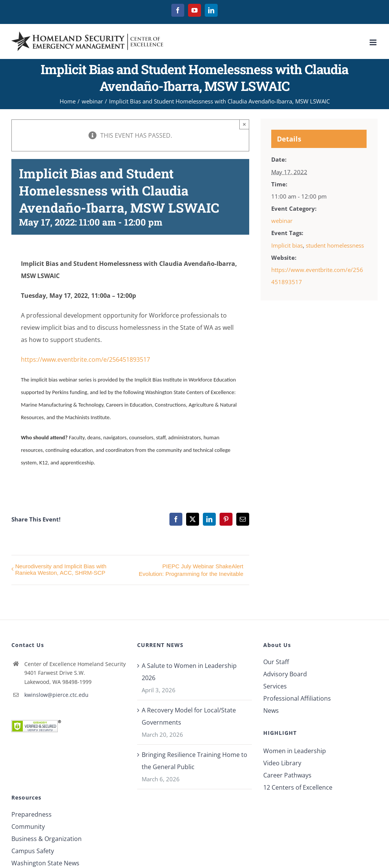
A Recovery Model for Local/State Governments (189, 716)
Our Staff (276, 662)
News (271, 711)
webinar (282, 221)
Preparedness (32, 814)
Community (28, 827)
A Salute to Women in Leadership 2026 (189, 672)
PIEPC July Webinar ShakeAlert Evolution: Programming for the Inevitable (191, 570)
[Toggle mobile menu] (374, 42)
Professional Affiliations (297, 698)
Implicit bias (287, 245)
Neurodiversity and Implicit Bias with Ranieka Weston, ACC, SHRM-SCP (61, 569)
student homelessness (335, 245)
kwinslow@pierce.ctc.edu (56, 695)
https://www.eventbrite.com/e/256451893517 (85, 359)
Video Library (282, 763)
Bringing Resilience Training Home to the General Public (194, 761)
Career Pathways (287, 775)
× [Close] (244, 124)
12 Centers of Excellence (298, 787)
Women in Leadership (295, 751)
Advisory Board (285, 674)
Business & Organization (47, 839)
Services (275, 686)
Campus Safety (33, 851)
